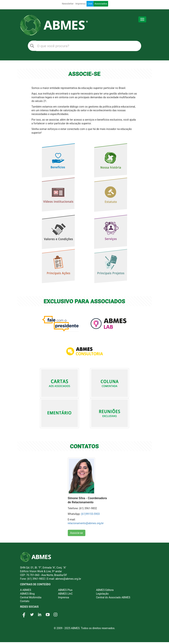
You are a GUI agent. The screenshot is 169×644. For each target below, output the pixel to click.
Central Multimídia (31, 597)
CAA (90, 4)
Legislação (102, 594)
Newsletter (68, 4)
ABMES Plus (65, 590)
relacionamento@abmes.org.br (86, 523)
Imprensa (80, 4)
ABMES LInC (65, 594)
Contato (25, 601)
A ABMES (26, 590)
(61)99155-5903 (90, 514)
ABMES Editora (105, 590)
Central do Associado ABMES (113, 597)
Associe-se (77, 533)
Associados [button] (101, 4)
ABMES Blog (27, 594)
